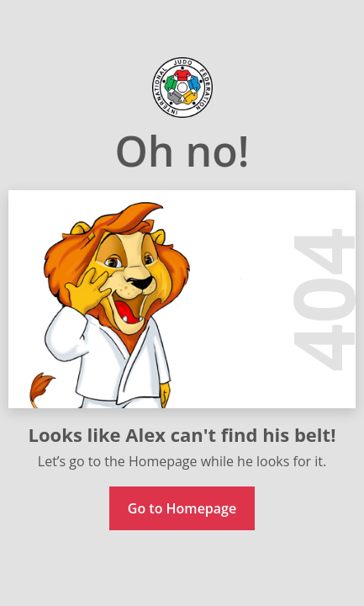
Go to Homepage (182, 508)
